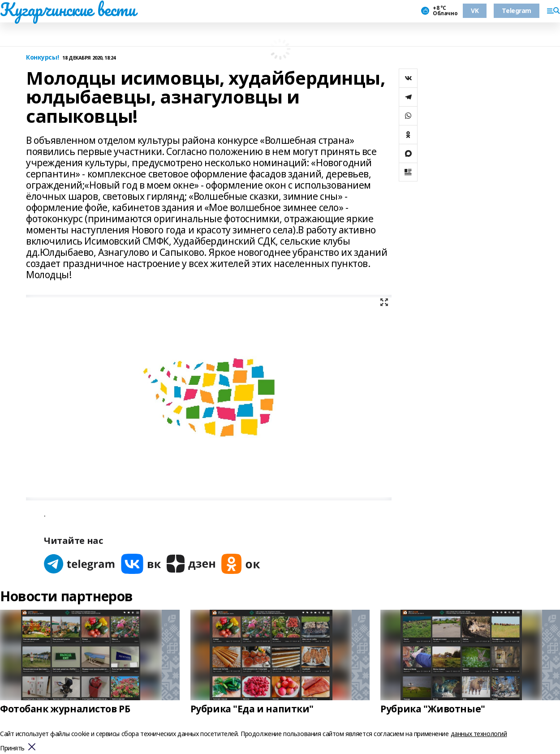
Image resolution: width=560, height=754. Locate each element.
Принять (12, 748)
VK (475, 11)
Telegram (517, 11)
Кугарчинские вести (68, 9)
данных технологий (479, 734)
